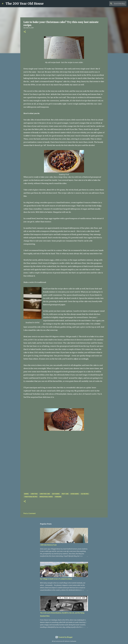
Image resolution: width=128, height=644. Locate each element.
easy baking (56, 494)
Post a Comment (30, 513)
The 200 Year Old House (25, 4)
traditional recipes (31, 497)
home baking (75, 494)
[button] (25, 32)
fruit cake (65, 494)
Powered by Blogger (64, 637)
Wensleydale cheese (46, 497)
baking (26, 494)
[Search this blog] (116, 4)
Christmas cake (45, 494)
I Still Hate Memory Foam (48, 545)
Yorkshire (58, 497)
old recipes (85, 494)
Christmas (34, 494)
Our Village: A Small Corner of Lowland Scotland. (56, 579)
